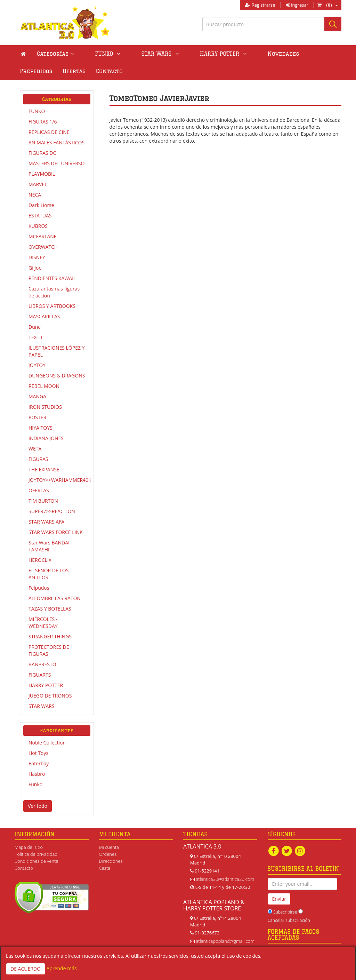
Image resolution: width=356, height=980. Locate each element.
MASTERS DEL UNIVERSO (56, 163)
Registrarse (260, 5)
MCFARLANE (43, 236)
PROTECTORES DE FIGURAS (49, 650)
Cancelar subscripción (289, 921)
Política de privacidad (36, 854)
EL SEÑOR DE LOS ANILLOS (48, 574)
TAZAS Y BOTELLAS (50, 609)
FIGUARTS (40, 675)
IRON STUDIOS (45, 407)
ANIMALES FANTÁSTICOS (56, 142)
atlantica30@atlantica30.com (225, 879)
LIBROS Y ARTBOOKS (52, 306)
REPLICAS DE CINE (49, 132)
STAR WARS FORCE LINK (56, 532)
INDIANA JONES (46, 438)
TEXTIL (36, 337)
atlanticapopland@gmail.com (225, 941)
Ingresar (297, 5)
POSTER (37, 417)
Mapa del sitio (29, 847)
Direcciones (111, 861)
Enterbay (39, 763)
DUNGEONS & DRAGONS (57, 376)
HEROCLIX (40, 560)
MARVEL (38, 184)
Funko (35, 784)
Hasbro (37, 774)
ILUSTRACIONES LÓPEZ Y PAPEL (56, 351)
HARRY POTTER (46, 685)
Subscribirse (285, 912)
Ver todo (38, 806)
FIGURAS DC (42, 153)
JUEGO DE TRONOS (50, 696)
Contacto (33, 71)
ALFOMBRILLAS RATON (55, 598)
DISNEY (37, 257)
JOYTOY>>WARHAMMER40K (59, 480)
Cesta (105, 868)
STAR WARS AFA (46, 522)
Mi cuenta (109, 847)
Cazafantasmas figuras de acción (54, 292)
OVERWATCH (43, 247)
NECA (35, 195)
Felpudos (39, 588)
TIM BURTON (43, 501)
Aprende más (62, 968)
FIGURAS (38, 459)
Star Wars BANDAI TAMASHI (49, 546)
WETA (35, 449)
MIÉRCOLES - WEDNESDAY (43, 623)
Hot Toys (38, 753)
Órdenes (108, 854)
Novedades (240, 54)
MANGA (37, 396)
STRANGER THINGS (50, 636)
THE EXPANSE (44, 469)
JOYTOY (37, 365)
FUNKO (37, 111)
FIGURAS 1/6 (43, 122)
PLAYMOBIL (42, 174)
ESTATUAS (40, 216)
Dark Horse (41, 205)
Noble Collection (47, 743)
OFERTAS (39, 490)
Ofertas (321, 54)
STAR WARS (42, 706)
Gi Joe (35, 268)
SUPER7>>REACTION (52, 511)
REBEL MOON (44, 386)
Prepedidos (283, 54)
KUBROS (38, 226)
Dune (35, 327)
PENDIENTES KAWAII (52, 278)
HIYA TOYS (41, 428)
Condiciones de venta (36, 861)
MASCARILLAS (44, 316)
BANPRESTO (42, 664)
